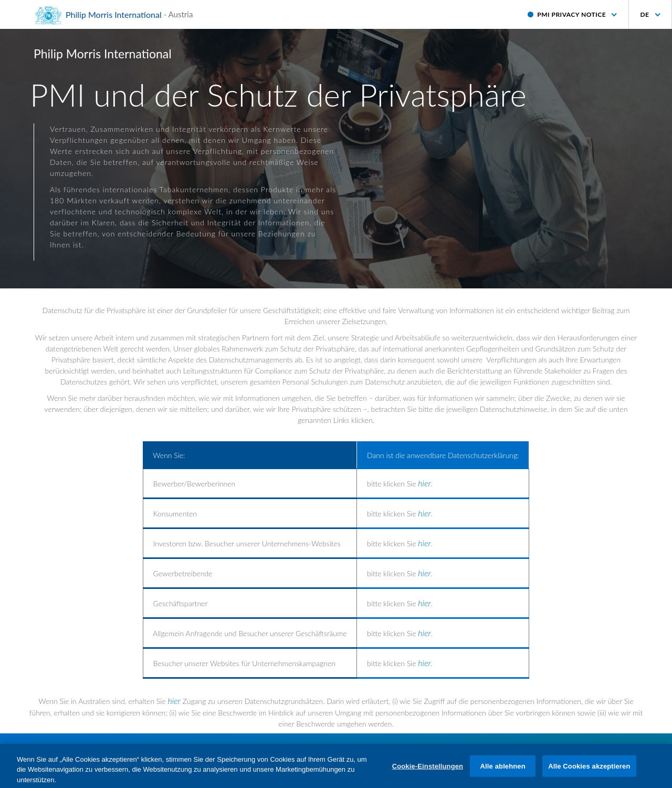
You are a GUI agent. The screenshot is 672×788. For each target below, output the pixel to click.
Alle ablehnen (503, 770)
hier (424, 483)
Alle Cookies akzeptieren (589, 770)
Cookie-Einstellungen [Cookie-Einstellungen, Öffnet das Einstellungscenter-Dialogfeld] (428, 770)
